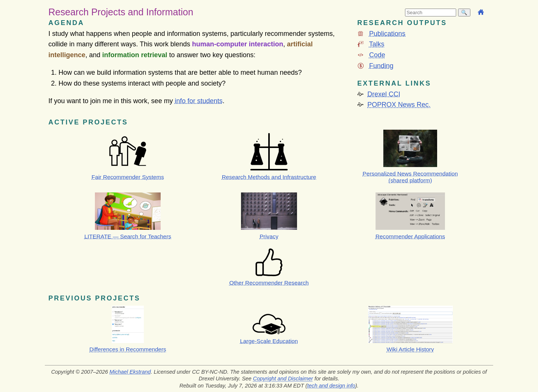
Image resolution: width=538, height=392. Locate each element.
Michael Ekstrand (130, 372)
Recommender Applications (410, 236)
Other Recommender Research (269, 283)
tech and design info (331, 386)
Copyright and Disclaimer (283, 379)
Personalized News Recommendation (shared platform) (410, 177)
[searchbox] (431, 13)
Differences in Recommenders (128, 349)
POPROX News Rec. (399, 105)
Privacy (269, 236)
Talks (377, 44)
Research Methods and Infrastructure (269, 177)
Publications (387, 34)
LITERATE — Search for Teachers (128, 236)
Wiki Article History (410, 349)
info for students (199, 101)
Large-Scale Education (269, 341)
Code (377, 55)
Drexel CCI (384, 94)
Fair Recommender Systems (128, 177)
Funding (381, 66)
